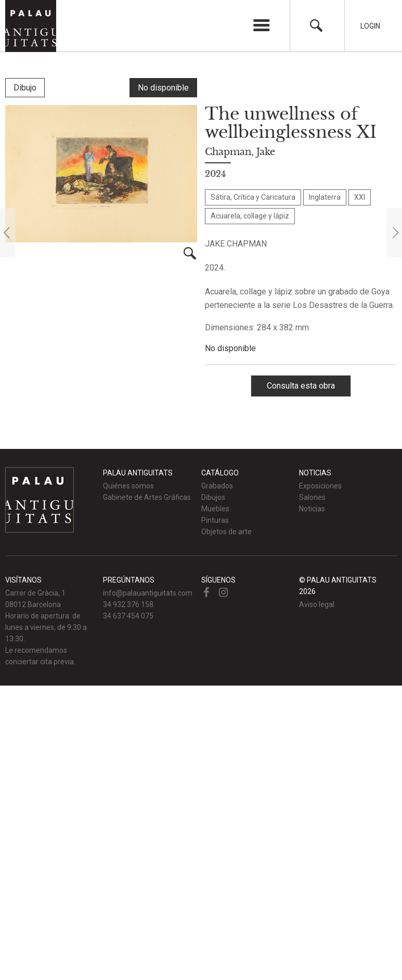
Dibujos (213, 497)
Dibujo (25, 88)
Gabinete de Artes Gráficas (147, 497)
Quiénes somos (128, 486)
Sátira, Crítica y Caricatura (253, 197)
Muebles (215, 509)
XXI (360, 197)
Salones (312, 497)
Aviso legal (317, 604)
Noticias (312, 509)
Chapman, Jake (240, 152)
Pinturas (215, 520)
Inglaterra (325, 197)
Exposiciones (320, 486)
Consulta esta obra (301, 386)
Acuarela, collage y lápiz (250, 216)
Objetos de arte (226, 532)
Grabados (217, 486)
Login (370, 26)
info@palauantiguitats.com (148, 593)
